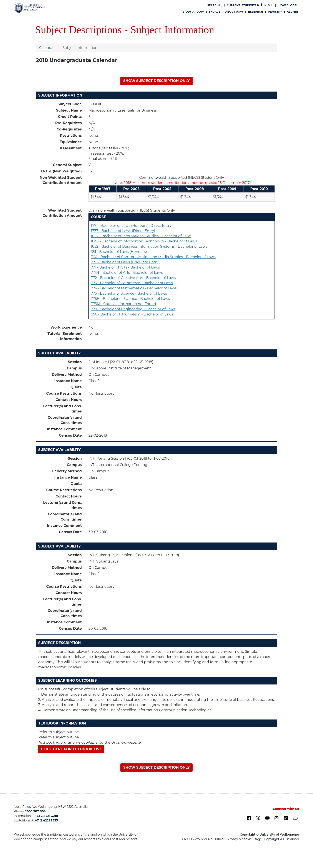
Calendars (48, 48)
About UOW (234, 12)
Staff (269, 5)
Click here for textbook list (71, 749)
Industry (275, 12)
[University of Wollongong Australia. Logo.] (30, 8)
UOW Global (288, 5)
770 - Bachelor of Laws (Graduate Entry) (125, 262)
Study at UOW (193, 12)
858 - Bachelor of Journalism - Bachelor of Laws (132, 314)
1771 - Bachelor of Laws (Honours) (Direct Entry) (132, 226)
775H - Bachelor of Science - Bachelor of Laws (130, 299)
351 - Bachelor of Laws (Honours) (119, 252)
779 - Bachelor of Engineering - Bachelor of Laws (133, 309)
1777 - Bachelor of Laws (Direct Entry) (123, 231)
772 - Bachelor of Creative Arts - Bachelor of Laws (133, 278)
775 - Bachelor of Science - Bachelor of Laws (129, 293)
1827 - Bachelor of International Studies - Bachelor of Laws (141, 236)
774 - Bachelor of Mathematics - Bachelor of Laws (134, 288)
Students (243, 5)
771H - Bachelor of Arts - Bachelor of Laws (127, 273)
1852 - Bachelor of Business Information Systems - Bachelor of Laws (149, 246)
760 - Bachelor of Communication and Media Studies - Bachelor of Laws (153, 257)
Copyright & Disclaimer (282, 839)
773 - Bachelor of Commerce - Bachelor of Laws (132, 283)
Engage (215, 12)
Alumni (292, 12)
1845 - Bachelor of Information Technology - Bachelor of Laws (144, 241)
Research (256, 12)
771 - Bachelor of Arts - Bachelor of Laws (125, 267)
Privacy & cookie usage (245, 839)
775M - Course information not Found (123, 304)
